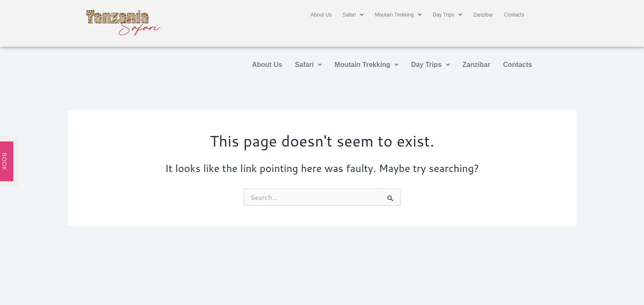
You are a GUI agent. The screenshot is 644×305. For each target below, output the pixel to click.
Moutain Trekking (398, 15)
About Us (321, 15)
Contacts (514, 15)
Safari (353, 15)
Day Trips (448, 15)
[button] (353, 15)
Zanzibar (483, 15)
